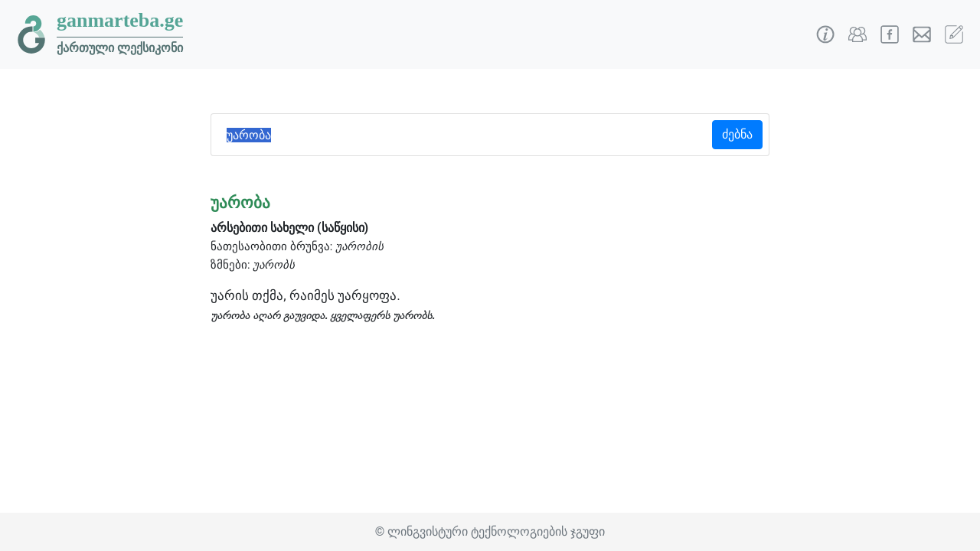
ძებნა (737, 134)
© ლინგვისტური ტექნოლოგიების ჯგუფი (490, 531)
